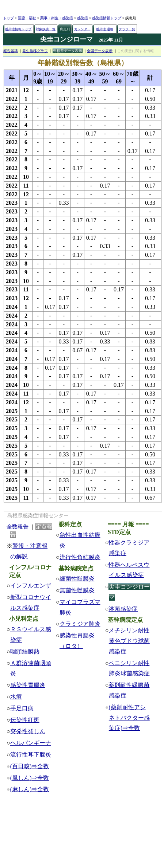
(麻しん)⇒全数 (30, 789)
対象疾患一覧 (46, 29)
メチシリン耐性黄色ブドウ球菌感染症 (129, 641)
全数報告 (18, 527)
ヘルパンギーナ (31, 743)
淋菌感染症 (123, 609)
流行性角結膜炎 (80, 557)
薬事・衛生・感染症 (57, 18)
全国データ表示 (100, 51)
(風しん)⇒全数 (30, 778)
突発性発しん (28, 731)
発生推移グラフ (35, 51)
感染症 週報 (105, 29)
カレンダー (82, 29)
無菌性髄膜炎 (77, 590)
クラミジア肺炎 (80, 624)
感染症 (83, 18)
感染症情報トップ (107, 18)
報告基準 (11, 51)
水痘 (16, 697)
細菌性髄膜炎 (77, 579)
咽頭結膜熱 (25, 651)
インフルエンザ (31, 586)
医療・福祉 (27, 18)
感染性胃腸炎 (28, 685)
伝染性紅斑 (25, 720)
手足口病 (22, 708)
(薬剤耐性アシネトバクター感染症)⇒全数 (129, 718)
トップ (8, 18)
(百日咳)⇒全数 (30, 766)
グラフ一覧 (127, 29)
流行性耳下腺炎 (31, 755)
